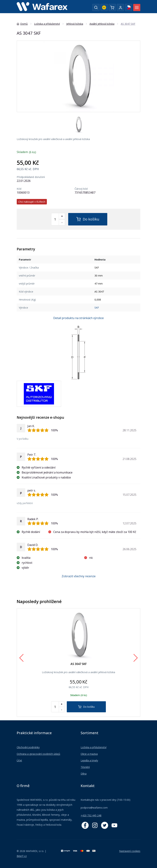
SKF (97, 308)
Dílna (84, 774)
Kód (19, 189)
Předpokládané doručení (31, 177)
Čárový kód (81, 189)
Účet (19, 760)
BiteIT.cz (22, 856)
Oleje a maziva (89, 754)
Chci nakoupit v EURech (32, 202)
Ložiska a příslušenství (94, 747)
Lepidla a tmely (89, 760)
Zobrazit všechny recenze (79, 576)
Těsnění (85, 767)
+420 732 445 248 (91, 815)
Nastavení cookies (130, 851)
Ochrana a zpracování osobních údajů (38, 754)
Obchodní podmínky (28, 747)
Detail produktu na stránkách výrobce (78, 318)
